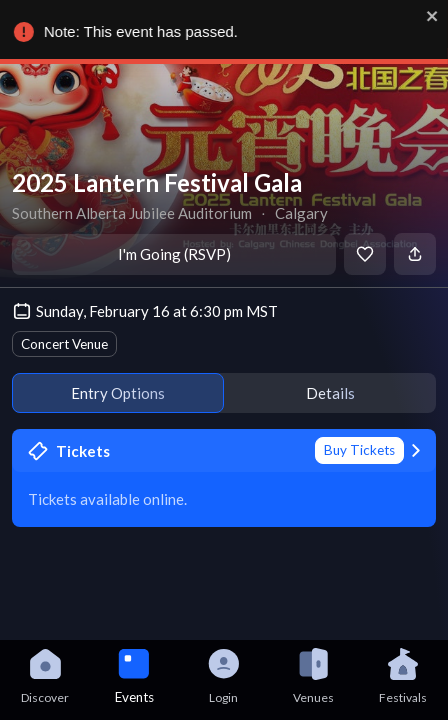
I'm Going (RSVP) (174, 254)
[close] (430, 16)
